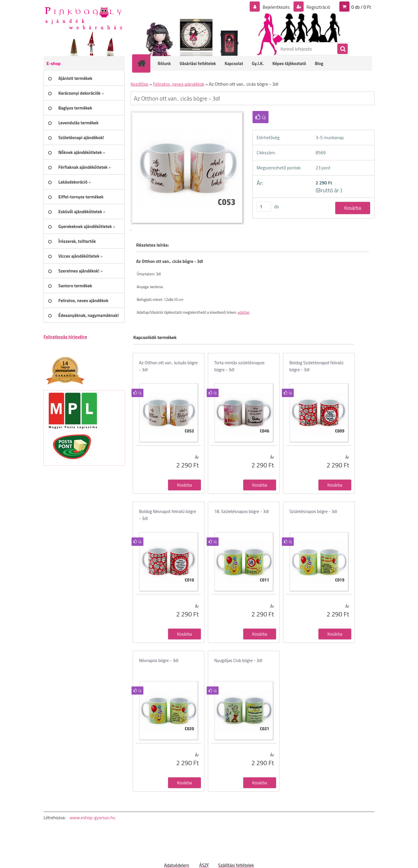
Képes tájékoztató (289, 63)
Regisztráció (318, 7)
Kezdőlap (139, 84)
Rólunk (164, 63)
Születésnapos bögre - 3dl (313, 511)
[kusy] (264, 207)
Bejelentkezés (276, 7)
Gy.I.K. (258, 63)
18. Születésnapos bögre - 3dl (242, 511)
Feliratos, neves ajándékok (179, 84)
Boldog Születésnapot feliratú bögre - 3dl (316, 366)
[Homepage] (145, 63)
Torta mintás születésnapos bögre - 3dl (239, 366)
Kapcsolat (234, 63)
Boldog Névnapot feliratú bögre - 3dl (168, 515)
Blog (319, 63)
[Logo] (83, 18)
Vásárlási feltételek (198, 63)
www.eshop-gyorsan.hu (92, 817)
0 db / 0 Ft (361, 7)
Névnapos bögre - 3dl (159, 660)
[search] (342, 49)
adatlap (244, 312)
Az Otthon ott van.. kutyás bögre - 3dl (168, 366)
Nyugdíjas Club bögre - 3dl (238, 660)
